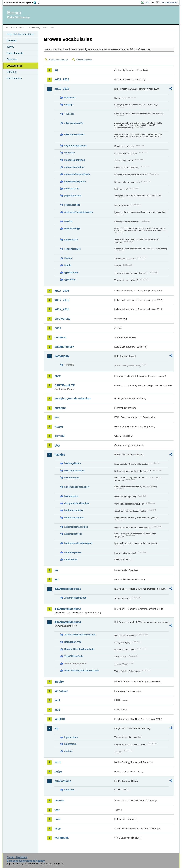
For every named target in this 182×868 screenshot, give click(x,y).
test (57, 810)
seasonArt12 (71, 240)
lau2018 (60, 719)
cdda (58, 328)
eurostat (60, 408)
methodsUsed (72, 188)
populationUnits (73, 196)
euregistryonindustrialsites (73, 399)
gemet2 (59, 436)
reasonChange (72, 228)
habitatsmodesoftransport (78, 543)
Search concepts (84, 60)
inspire (59, 682)
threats (68, 258)
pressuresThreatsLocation (78, 212)
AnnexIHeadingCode (75, 598)
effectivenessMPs (74, 123)
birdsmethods (72, 478)
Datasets (12, 40)
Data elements (15, 53)
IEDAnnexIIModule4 (68, 622)
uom (57, 819)
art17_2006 (62, 291)
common (60, 337)
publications (63, 781)
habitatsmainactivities (76, 527)
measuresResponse (75, 181)
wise (57, 829)
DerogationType (73, 642)
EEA (21, 2)
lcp (56, 728)
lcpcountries (71, 737)
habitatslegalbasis (74, 518)
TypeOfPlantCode (74, 656)
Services (11, 72)
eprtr (58, 376)
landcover (61, 691)
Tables (10, 47)
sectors (68, 751)
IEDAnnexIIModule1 (68, 589)
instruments (71, 559)
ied (56, 579)
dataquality (62, 356)
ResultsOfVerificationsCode (79, 649)
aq (56, 70)
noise (58, 772)
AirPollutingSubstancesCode (80, 635)
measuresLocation (74, 167)
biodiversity (62, 319)
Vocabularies (14, 66)
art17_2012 (62, 300)
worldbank (61, 838)
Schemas (12, 59)
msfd (58, 762)
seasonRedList (72, 249)
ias (56, 570)
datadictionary (64, 347)
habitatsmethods (73, 534)
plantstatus (70, 744)
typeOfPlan (70, 279)
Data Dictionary (33, 28)
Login (147, 2)
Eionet (21, 28)
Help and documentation (20, 34)
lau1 (57, 700)
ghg (57, 445)
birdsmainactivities (74, 471)
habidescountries (74, 510)
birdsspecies (71, 496)
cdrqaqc (69, 105)
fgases (59, 427)
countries (69, 114)
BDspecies (70, 97)
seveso (59, 801)
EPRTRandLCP (65, 385)
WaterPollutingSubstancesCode (81, 670)
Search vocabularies (58, 60)
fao (57, 417)
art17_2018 (62, 309)
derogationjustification (76, 503)
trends (68, 265)
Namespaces (14, 78)
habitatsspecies (73, 552)
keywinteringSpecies (75, 146)
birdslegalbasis (72, 463)
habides (60, 455)
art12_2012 (62, 79)
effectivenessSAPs (74, 134)
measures (69, 153)
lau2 (57, 710)
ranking (68, 221)
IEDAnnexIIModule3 (68, 609)
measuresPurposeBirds (77, 174)
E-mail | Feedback (17, 857)
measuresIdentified (75, 160)
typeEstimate (71, 272)
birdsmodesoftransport (77, 487)
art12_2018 (62, 89)
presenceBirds (72, 205)
